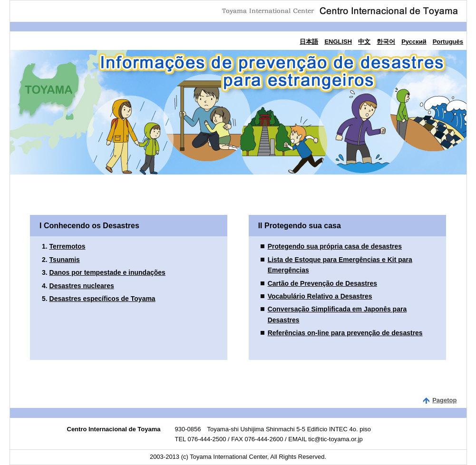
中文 (364, 42)
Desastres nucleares (82, 286)
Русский (414, 42)
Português (448, 42)
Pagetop (444, 400)
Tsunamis (65, 260)
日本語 (309, 42)
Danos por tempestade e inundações (107, 272)
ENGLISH (338, 42)
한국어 (386, 42)
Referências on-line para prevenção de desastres (345, 333)
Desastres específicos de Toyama (102, 299)
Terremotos (68, 246)
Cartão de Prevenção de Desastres (322, 283)
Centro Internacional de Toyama (339, 10)
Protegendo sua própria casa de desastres (335, 246)
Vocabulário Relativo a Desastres (320, 296)
